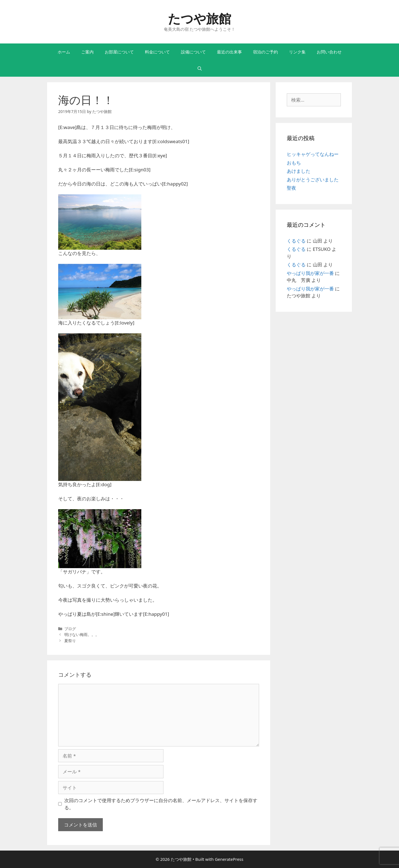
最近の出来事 (229, 52)
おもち (294, 163)
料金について (157, 52)
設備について (193, 52)
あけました (299, 171)
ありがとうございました (313, 180)
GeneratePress (229, 859)
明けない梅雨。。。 (82, 634)
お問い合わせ (329, 52)
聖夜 (291, 188)
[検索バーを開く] (199, 68)
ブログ (70, 629)
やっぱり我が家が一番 (310, 273)
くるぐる (296, 241)
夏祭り (70, 641)
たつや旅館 (199, 18)
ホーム (64, 52)
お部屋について (119, 52)
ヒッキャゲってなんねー (313, 154)
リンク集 (297, 52)
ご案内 (87, 52)
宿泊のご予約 (265, 52)
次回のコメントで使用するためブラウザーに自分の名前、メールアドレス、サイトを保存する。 (161, 804)
